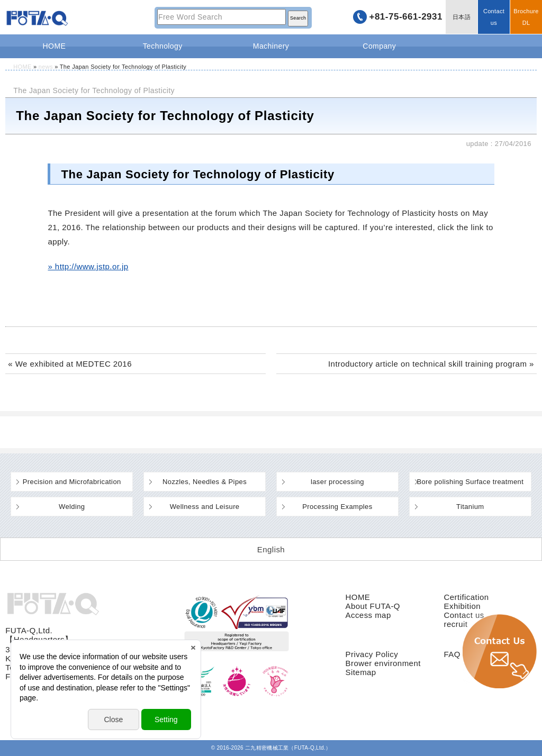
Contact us (494, 17)
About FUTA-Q (372, 606)
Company (379, 46)
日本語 (462, 17)
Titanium (470, 507)
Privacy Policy (372, 654)
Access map (368, 615)
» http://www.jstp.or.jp (88, 266)
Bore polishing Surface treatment (470, 482)
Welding (72, 507)
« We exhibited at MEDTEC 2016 (70, 364)
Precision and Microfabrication (72, 482)
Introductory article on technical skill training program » (431, 364)
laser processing (337, 482)
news (46, 67)
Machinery (271, 46)
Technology (163, 46)
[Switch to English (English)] (271, 549)
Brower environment (383, 663)
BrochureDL (526, 17)
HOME (55, 46)
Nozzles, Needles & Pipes (205, 482)
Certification (467, 597)
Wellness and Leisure (205, 507)
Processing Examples (337, 507)
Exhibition (463, 606)
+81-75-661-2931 (406, 17)
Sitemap (360, 672)
